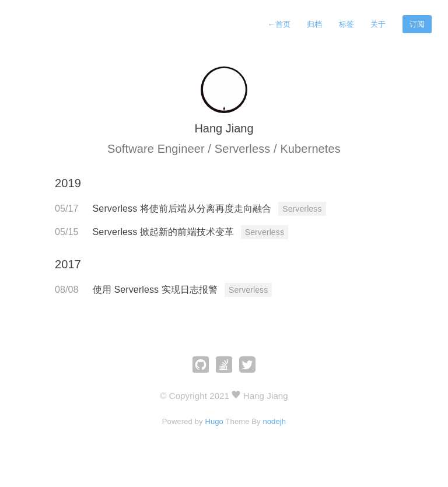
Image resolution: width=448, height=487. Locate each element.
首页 (279, 24)
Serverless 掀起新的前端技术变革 (165, 232)
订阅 (417, 24)
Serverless (302, 209)
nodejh (274, 421)
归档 (314, 24)
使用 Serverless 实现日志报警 (157, 290)
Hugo (214, 421)
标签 (346, 24)
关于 (378, 24)
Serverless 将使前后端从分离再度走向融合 (184, 209)
